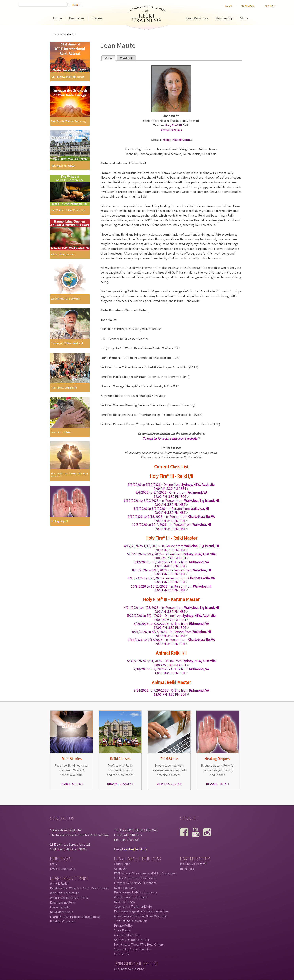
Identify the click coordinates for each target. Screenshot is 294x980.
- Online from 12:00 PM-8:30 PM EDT (171, 494)
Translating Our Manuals (131, 921)
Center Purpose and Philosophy (135, 878)
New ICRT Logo (124, 902)
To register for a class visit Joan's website (171, 438)
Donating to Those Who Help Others (139, 944)
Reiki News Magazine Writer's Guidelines (141, 911)
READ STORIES (71, 784)
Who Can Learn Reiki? (64, 893)
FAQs (53, 864)
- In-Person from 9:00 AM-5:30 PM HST (171, 503)
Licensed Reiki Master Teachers (135, 883)
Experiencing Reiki (63, 902)
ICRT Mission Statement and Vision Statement (146, 873)
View (110, 58)
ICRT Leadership (125, 888)
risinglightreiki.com (177, 140)
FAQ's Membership (63, 869)
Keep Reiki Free (197, 18)
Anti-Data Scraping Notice (132, 940)
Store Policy (122, 930)
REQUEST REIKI (217, 784)
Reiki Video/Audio (62, 912)
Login (229, 6)
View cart (270, 6)
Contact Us (121, 954)
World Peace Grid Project (131, 897)
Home (57, 18)
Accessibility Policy (127, 935)
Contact (126, 58)
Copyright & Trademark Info (133, 906)
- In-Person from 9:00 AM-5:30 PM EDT (171, 519)
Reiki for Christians (63, 921)
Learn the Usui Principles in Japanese (75, 917)
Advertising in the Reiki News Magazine (140, 916)
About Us (120, 869)
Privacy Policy (123, 925)
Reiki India (187, 869)
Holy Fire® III (173, 125)
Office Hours (122, 864)
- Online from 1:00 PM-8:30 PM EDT (171, 564)
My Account (248, 6)
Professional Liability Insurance (135, 892)
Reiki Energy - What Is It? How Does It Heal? (80, 888)
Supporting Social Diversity (132, 949)
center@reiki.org (136, 849)
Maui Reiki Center (193, 864)
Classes (97, 18)
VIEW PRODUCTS (168, 784)
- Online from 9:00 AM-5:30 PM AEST (171, 487)
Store (244, 18)
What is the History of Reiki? (69, 898)
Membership (224, 18)
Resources (77, 18)
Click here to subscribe (129, 969)
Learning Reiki (60, 907)
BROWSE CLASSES (119, 784)
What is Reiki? (59, 883)
